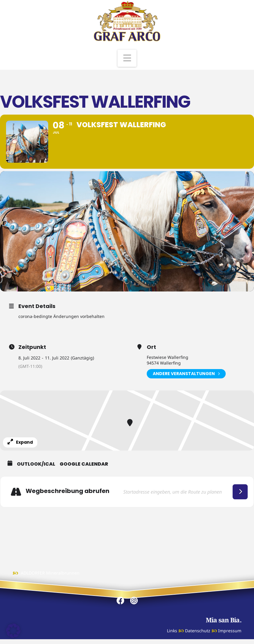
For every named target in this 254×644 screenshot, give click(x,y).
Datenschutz (198, 631)
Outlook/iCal (36, 464)
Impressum (230, 631)
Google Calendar (84, 464)
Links (172, 631)
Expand (20, 442)
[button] (127, 58)
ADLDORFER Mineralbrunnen (50, 573)
